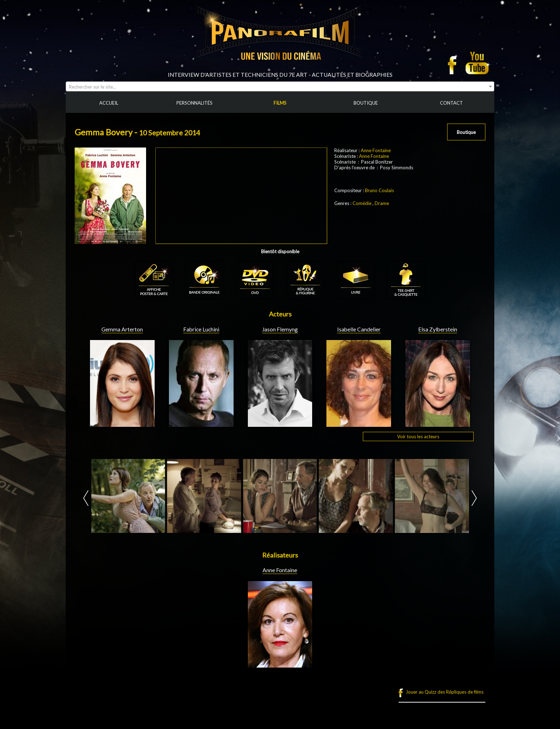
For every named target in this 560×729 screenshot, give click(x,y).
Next (474, 498)
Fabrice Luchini (201, 329)
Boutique (466, 132)
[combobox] (280, 86)
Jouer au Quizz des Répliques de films (445, 692)
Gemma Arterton (122, 329)
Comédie (362, 203)
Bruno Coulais (379, 190)
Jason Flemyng (280, 329)
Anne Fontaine (376, 150)
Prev (86, 498)
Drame (382, 203)
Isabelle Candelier (359, 329)
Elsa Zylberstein (438, 329)
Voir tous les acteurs (418, 436)
